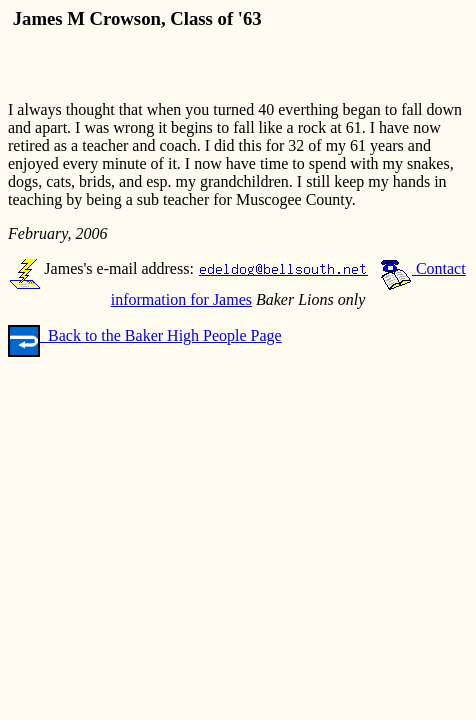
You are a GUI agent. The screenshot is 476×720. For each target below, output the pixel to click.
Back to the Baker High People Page (145, 335)
